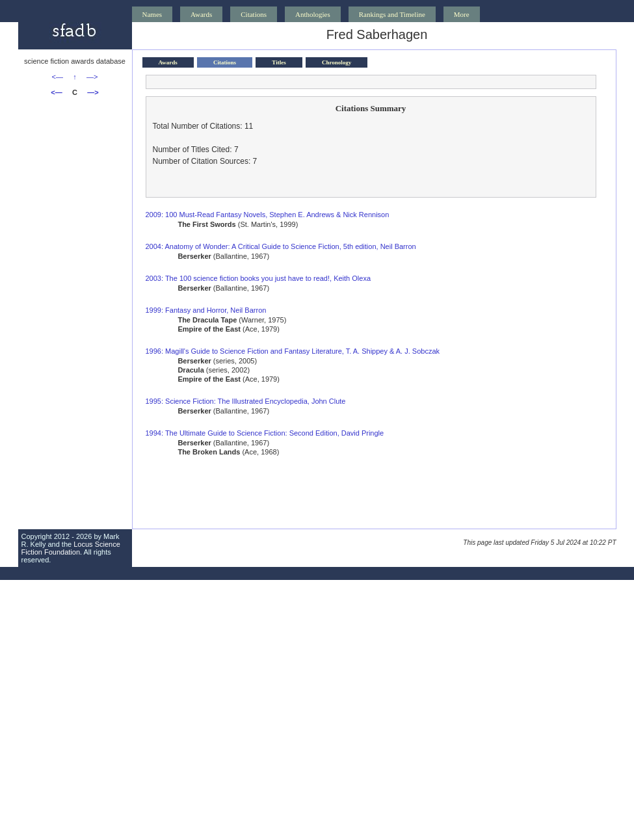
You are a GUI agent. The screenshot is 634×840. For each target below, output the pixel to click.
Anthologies (313, 14)
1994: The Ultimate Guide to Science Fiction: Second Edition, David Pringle (265, 433)
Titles (279, 62)
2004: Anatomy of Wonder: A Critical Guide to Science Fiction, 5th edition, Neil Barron (281, 246)
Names (152, 14)
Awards (201, 14)
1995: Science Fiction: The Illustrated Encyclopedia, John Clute (246, 401)
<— (58, 77)
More (462, 14)
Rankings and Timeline (392, 14)
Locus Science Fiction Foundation (71, 548)
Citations (254, 14)
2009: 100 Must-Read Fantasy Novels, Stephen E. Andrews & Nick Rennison (268, 215)
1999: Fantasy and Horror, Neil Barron (206, 310)
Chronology (337, 62)
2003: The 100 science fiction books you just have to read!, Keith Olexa (258, 278)
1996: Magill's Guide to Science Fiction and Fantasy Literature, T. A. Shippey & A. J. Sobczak (293, 351)
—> (92, 77)
